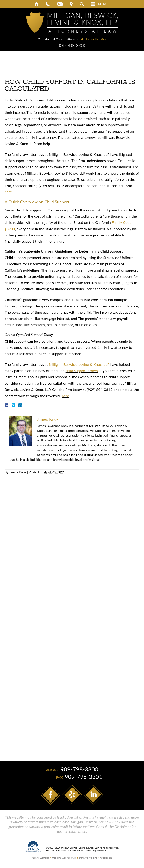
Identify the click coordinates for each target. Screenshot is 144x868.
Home (37, 4)
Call (48, 4)
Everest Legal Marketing (96, 851)
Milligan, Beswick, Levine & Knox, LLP (79, 364)
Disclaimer (40, 858)
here (8, 192)
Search (82, 4)
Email (60, 4)
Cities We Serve (64, 858)
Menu (103, 4)
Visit (71, 4)
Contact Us (88, 858)
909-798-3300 (72, 46)
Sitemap (106, 858)
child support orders (82, 371)
